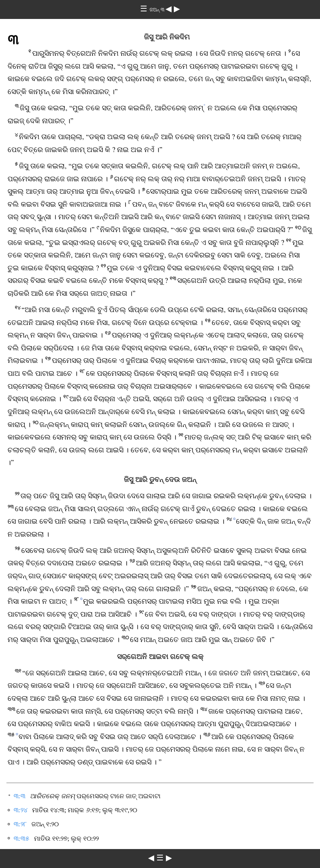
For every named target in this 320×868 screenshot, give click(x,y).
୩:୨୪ (21, 810)
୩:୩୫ (22, 839)
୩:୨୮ (20, 824)
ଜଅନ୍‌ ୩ (158, 10)
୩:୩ (20, 796)
